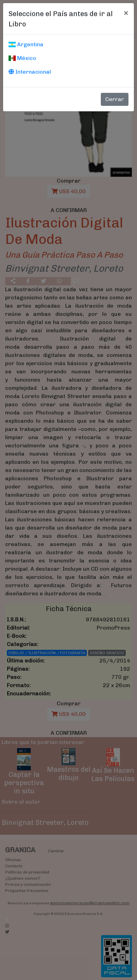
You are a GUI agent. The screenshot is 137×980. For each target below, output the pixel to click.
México (22, 58)
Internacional (30, 72)
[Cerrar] (126, 13)
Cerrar (115, 99)
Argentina (26, 44)
